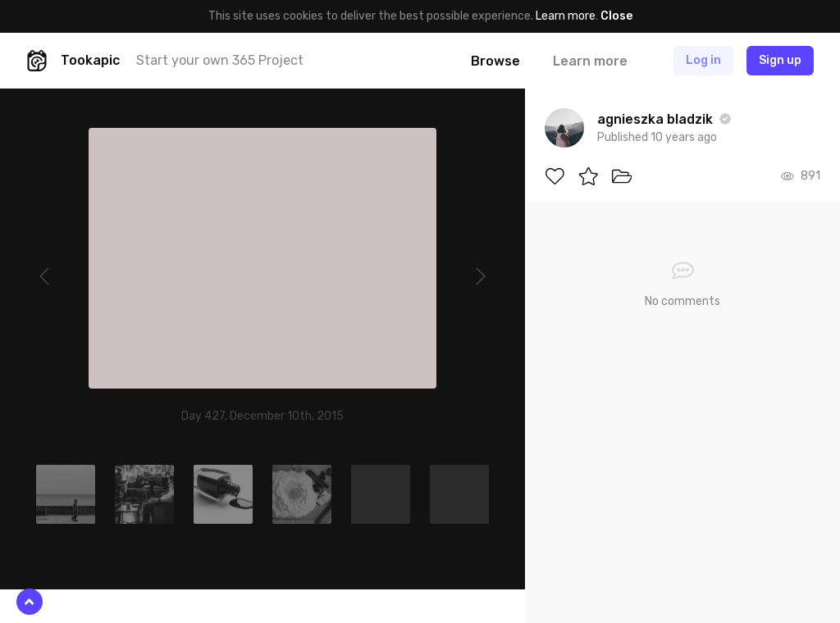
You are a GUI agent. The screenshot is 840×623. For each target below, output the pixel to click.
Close (616, 16)
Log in (703, 60)
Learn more (566, 16)
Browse (495, 61)
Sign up (780, 60)
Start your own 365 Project (220, 60)
